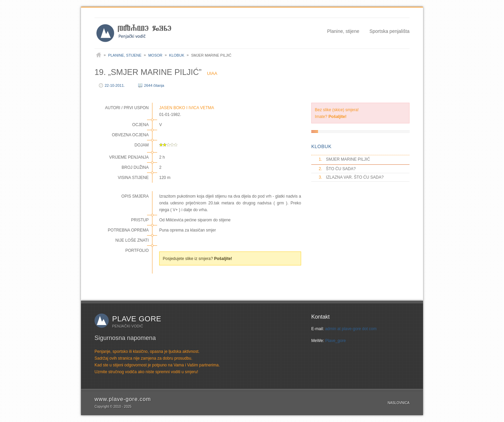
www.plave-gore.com (123, 399)
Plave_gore (335, 341)
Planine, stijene (343, 31)
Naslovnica (399, 403)
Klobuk (177, 55)
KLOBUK (321, 146)
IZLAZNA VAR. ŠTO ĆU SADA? (351, 177)
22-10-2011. (115, 85)
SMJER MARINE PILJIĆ (344, 159)
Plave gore (137, 319)
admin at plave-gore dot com (351, 329)
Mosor (155, 55)
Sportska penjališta (390, 31)
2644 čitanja (154, 85)
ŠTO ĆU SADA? (337, 169)
